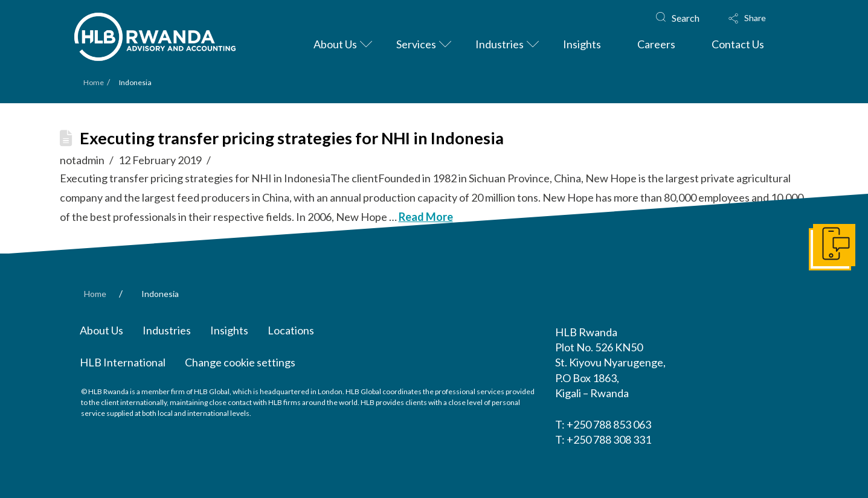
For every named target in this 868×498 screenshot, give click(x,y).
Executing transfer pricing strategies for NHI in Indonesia (292, 138)
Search (686, 18)
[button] (759, 18)
